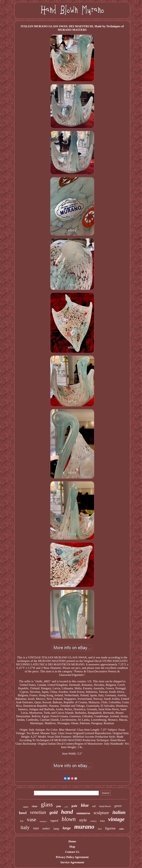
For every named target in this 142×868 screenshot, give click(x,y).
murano (84, 827)
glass (47, 804)
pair (74, 806)
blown (69, 819)
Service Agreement (72, 862)
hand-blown (105, 806)
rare (36, 828)
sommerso (83, 813)
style (83, 820)
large (67, 828)
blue (85, 805)
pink (59, 806)
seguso (26, 807)
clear (35, 806)
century (93, 821)
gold (54, 812)
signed (54, 821)
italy (25, 827)
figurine (110, 828)
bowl (23, 813)
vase (32, 819)
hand (67, 812)
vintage (116, 819)
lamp (56, 829)
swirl (66, 807)
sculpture (101, 813)
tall (94, 806)
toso (102, 821)
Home (72, 841)
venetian (38, 812)
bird (100, 829)
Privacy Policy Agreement (72, 857)
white (122, 829)
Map (72, 847)
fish (22, 821)
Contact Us (72, 852)
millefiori (43, 821)
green (118, 806)
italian (119, 812)
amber (46, 828)
